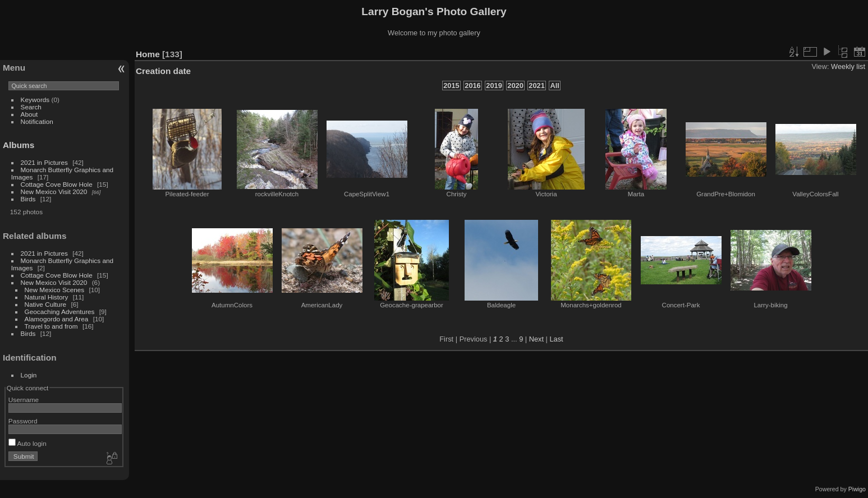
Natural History (47, 297)
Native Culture (46, 304)
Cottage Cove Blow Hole (57, 184)
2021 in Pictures (44, 162)
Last (556, 339)
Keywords (35, 100)
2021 (536, 86)
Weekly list (848, 66)
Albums (19, 145)
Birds (28, 199)
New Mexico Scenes (55, 290)
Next (536, 339)
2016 (472, 86)
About (29, 114)
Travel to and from (51, 326)
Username (24, 400)
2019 (494, 86)
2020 (515, 86)
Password (23, 421)
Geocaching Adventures (60, 312)
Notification (37, 121)
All (554, 86)
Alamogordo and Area (57, 319)
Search (31, 107)
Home (148, 54)
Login (29, 375)
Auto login (27, 443)
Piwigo (857, 489)
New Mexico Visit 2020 (54, 192)
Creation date (163, 71)
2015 (451, 86)
